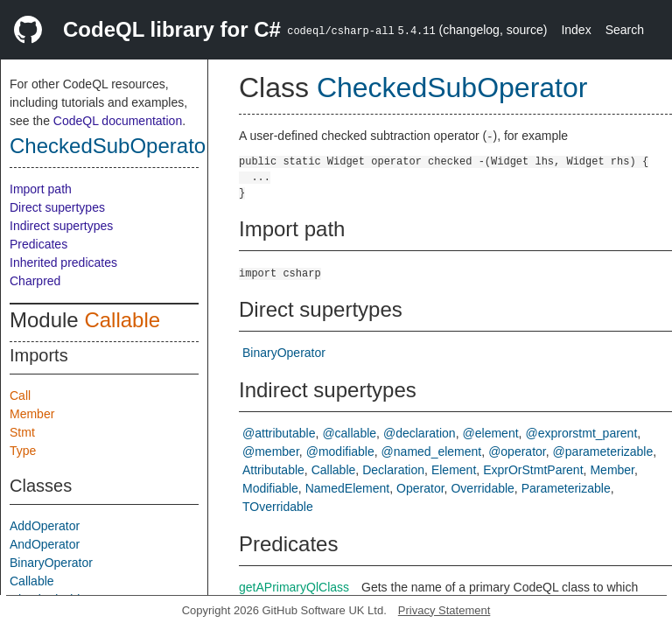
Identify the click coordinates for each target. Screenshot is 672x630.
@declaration (420, 433)
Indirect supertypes (61, 226)
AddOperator (45, 526)
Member (32, 414)
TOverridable (278, 507)
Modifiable (270, 488)
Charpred (35, 281)
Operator (420, 488)
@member (271, 451)
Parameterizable (566, 488)
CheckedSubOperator (111, 146)
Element (454, 470)
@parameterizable (603, 451)
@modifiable (340, 451)
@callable (349, 433)
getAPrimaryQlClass (294, 587)
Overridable (482, 488)
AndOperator (45, 544)
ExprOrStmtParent (533, 470)
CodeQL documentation (118, 121)
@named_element (432, 451)
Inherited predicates (63, 262)
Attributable (273, 470)
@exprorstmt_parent (581, 433)
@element (491, 433)
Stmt (22, 432)
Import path (41, 189)
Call (20, 395)
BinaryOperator (51, 563)
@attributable (279, 433)
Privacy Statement (444, 610)
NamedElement (348, 488)
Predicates (38, 244)
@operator (517, 451)
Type (23, 451)
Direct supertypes (57, 207)
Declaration (393, 470)
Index (576, 30)
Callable (122, 320)
